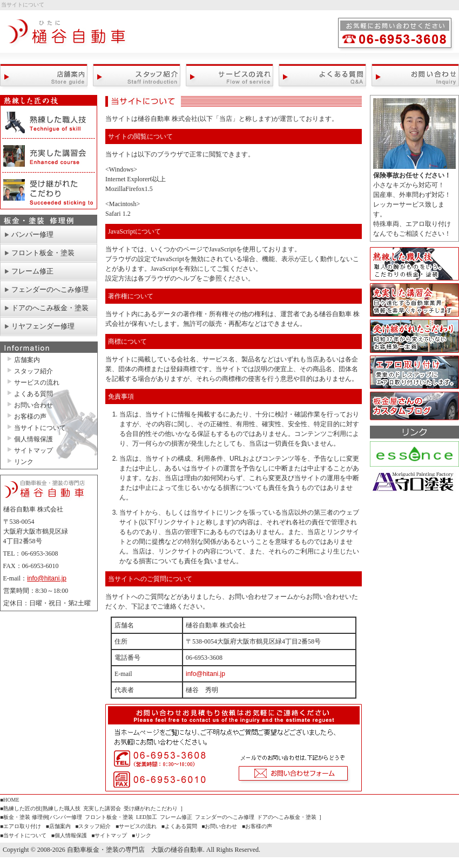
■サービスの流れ (136, 826)
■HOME (9, 800)
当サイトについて (40, 428)
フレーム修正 (32, 271)
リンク (24, 462)
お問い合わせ (415, 76)
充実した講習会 (49, 156)
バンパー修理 (32, 234)
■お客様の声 (257, 826)
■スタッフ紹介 (93, 826)
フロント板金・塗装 (43, 253)
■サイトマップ (109, 835)
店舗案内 (44, 76)
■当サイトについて (23, 835)
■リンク (141, 835)
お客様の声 (30, 416)
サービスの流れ (230, 76)
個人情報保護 (33, 439)
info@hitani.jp (47, 578)
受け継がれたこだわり (49, 191)
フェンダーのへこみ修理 (50, 289)
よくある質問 (322, 76)
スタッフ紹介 (137, 76)
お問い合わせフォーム (294, 767)
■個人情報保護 (69, 835)
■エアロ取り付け (21, 826)
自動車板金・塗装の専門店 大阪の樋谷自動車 (67, 36)
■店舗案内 (58, 826)
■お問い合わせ (219, 826)
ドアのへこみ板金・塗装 (50, 308)
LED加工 (147, 817)
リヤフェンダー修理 (43, 326)
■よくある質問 (179, 826)
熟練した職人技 (49, 122)
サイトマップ (33, 450)
